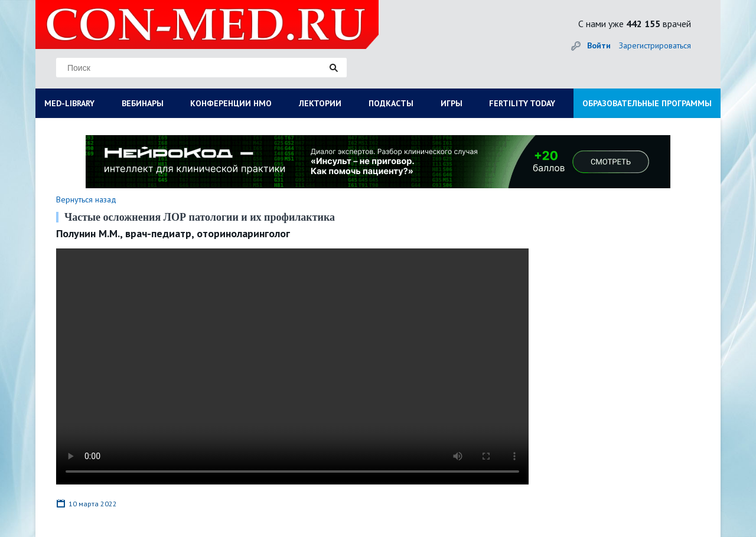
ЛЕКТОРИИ (320, 103)
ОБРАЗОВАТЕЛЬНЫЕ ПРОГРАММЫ (647, 103)
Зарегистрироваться (655, 45)
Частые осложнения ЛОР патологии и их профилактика (200, 217)
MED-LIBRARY (69, 103)
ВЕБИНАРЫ (143, 103)
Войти (599, 45)
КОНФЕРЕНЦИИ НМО (231, 103)
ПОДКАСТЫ (391, 103)
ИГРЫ (452, 103)
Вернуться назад (86, 199)
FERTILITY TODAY (522, 103)
